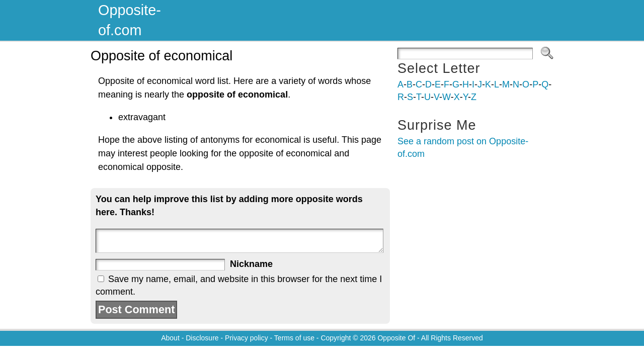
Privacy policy (247, 338)
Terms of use (294, 338)
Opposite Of (396, 338)
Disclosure (202, 338)
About (170, 338)
